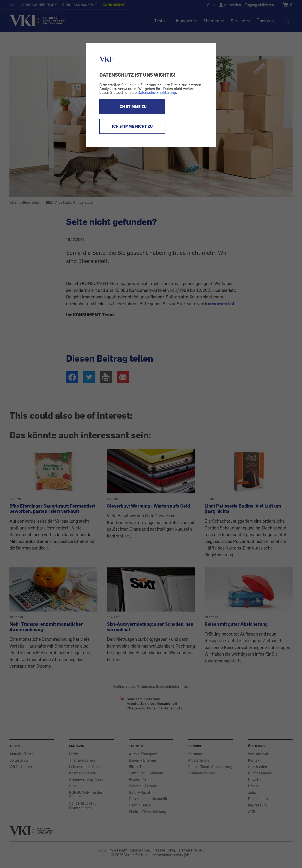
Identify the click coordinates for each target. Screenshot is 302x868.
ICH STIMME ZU (132, 107)
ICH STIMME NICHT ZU (132, 126)
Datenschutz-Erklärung (157, 92)
